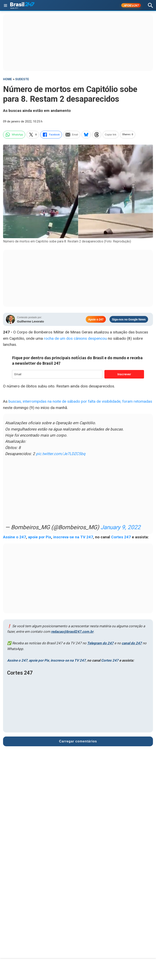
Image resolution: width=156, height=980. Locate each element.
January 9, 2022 (121, 527)
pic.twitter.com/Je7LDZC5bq (61, 454)
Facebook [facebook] (51, 135)
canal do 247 (132, 643)
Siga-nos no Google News (129, 319)
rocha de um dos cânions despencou (76, 338)
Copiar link (111, 135)
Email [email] (72, 135)
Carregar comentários (78, 741)
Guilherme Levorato (30, 321)
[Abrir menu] (5, 5)
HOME (8, 79)
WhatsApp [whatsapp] (14, 135)
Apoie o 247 (96, 319)
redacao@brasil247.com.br (72, 632)
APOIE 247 (131, 5)
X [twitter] (33, 135)
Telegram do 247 (100, 643)
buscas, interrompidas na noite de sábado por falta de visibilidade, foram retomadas (80, 401)
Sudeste (22, 79)
